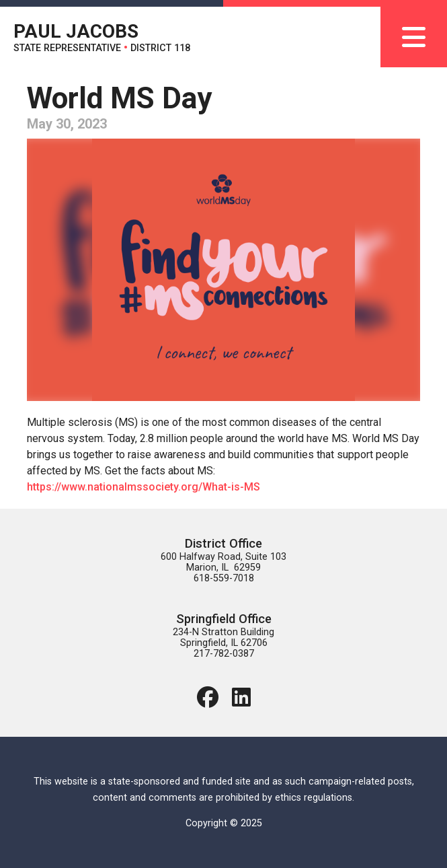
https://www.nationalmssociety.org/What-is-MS (144, 487)
